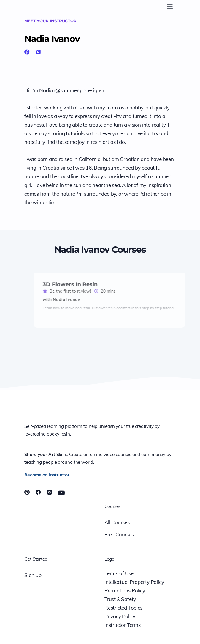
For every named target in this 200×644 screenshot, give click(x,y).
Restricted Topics (123, 608)
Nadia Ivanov (52, 39)
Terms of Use (119, 573)
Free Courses (119, 534)
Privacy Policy (120, 616)
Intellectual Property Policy (134, 582)
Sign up (33, 575)
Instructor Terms (123, 625)
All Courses (117, 522)
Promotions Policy (125, 590)
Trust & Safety (120, 599)
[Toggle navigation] (170, 7)
